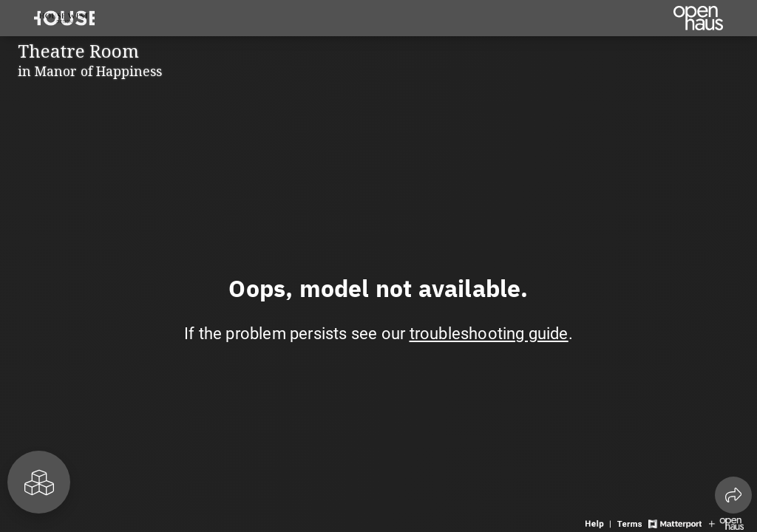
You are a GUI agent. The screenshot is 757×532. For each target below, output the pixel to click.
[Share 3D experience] (733, 495)
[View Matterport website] (675, 522)
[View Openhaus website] (726, 522)
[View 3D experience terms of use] (631, 522)
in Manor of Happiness (90, 71)
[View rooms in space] (39, 482)
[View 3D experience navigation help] (600, 522)
